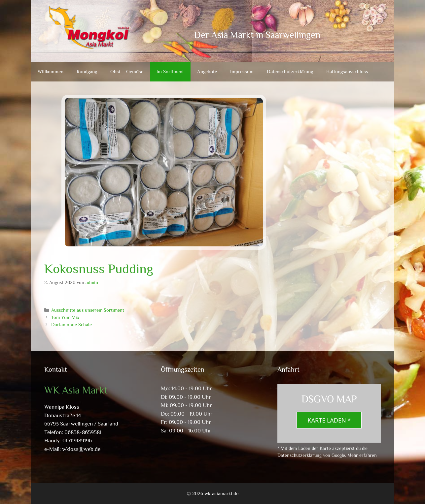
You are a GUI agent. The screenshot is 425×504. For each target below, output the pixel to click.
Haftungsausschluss (347, 71)
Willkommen (51, 71)
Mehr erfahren (362, 455)
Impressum (242, 71)
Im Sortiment (170, 71)
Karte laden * (329, 420)
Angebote (207, 71)
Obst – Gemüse (127, 71)
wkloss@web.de (81, 449)
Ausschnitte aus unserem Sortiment (88, 310)
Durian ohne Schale (71, 325)
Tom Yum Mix (65, 317)
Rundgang (87, 71)
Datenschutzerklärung (290, 71)
